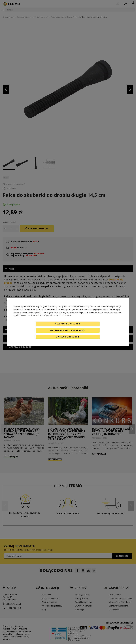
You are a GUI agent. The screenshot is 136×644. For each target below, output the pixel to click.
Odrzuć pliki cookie (68, 337)
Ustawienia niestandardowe (68, 330)
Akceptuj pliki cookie (68, 324)
